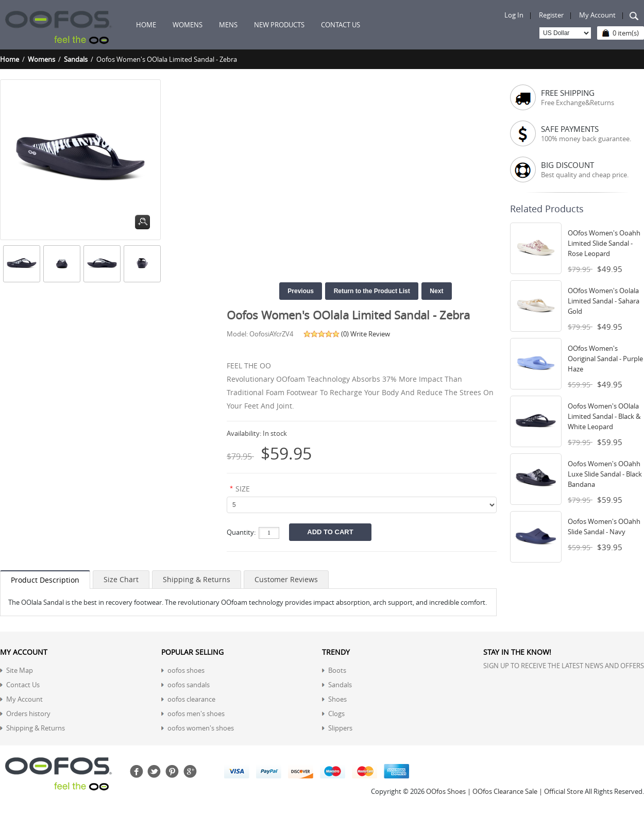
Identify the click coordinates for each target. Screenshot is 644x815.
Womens (41, 59)
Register (551, 15)
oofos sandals (189, 685)
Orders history (28, 714)
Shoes (337, 699)
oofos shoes (186, 670)
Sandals (76, 59)
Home (146, 25)
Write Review (370, 334)
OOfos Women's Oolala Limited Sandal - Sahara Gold (604, 301)
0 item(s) (626, 33)
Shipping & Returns (197, 579)
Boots (337, 670)
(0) (345, 334)
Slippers (340, 728)
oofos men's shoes (196, 714)
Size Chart (121, 579)
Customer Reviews (286, 579)
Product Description (45, 580)
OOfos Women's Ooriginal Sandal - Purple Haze (605, 359)
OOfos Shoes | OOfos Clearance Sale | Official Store (505, 791)
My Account (597, 15)
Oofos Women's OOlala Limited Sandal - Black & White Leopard (604, 416)
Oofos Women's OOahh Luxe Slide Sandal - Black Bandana (605, 474)
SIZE (243, 489)
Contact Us (23, 685)
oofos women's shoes (201, 728)
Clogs (336, 714)
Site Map (20, 670)
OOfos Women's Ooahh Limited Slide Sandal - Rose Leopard (604, 243)
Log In (514, 15)
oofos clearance (191, 699)
